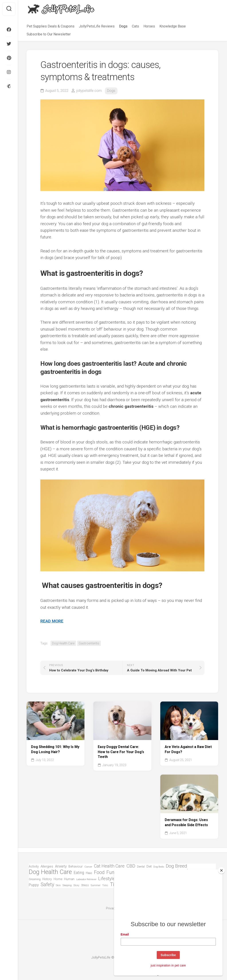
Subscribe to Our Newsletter (49, 34)
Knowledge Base (173, 26)
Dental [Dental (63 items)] (141, 867)
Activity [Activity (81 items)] (34, 866)
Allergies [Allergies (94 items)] (47, 866)
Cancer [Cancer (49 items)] (88, 867)
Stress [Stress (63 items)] (85, 885)
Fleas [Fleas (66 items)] (89, 873)
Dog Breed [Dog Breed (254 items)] (176, 866)
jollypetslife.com (89, 91)
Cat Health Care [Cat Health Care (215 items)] (109, 866)
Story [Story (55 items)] (76, 885)
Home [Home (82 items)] (58, 879)
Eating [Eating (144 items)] (79, 873)
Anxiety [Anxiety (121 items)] (61, 866)
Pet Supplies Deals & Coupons (51, 26)
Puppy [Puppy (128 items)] (34, 885)
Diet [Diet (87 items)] (149, 867)
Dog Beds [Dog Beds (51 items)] (159, 867)
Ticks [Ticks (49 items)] (105, 885)
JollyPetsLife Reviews (97, 26)
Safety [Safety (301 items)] (47, 885)
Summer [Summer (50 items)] (96, 885)
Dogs (123, 26)
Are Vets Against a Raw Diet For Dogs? (188, 749)
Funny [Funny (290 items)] (113, 873)
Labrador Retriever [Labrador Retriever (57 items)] (86, 879)
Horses (149, 26)
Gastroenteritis (89, 643)
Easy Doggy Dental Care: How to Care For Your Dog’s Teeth (121, 752)
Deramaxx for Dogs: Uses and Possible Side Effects (186, 822)
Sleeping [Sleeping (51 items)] (67, 885)
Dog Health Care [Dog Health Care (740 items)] (50, 872)
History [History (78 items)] (47, 879)
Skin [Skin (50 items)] (58, 885)
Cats (135, 26)
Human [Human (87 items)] (69, 879)
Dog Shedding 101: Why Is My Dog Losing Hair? (55, 749)
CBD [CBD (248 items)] (131, 866)
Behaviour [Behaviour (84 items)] (76, 866)
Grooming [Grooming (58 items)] (35, 879)
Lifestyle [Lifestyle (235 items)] (107, 879)
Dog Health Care (63, 643)
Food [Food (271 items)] (99, 873)
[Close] (221, 870)
